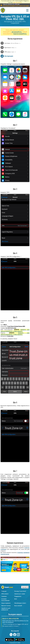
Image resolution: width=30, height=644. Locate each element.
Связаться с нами (20, 594)
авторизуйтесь (17, 32)
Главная (4, 591)
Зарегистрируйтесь (20, 34)
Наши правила (6, 603)
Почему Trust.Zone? (20, 591)
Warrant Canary (6, 606)
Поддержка (18, 596)
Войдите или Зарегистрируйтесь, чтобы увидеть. (15, 330)
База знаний (18, 606)
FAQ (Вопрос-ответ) (20, 603)
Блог (16, 599)
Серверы (4, 596)
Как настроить (17, 2)
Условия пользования (5, 600)
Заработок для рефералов (6, 609)
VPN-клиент (5, 594)
